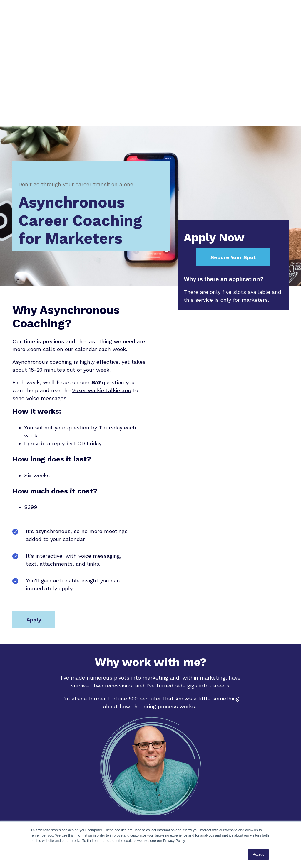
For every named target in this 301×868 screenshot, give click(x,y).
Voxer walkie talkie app (102, 302)
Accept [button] (258, 854)
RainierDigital (195, 762)
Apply (34, 531)
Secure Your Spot (233, 169)
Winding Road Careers (185, 754)
